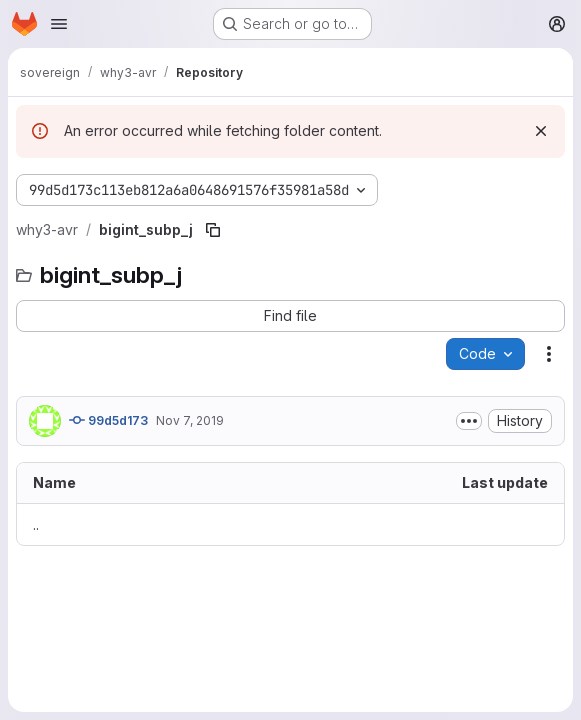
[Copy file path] (213, 230)
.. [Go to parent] (36, 524)
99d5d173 (108, 420)
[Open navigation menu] (59, 24)
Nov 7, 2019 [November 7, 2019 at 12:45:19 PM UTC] (190, 420)
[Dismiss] (541, 131)
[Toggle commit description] (469, 421)
